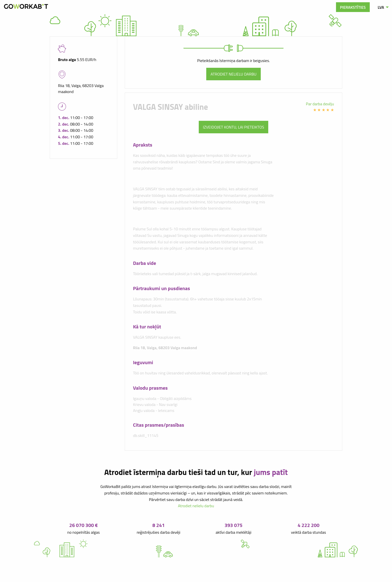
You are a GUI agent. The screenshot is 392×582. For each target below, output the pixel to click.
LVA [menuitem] (381, 7)
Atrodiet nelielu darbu (233, 74)
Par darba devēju (320, 104)
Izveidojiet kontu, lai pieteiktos (234, 127)
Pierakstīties (353, 7)
